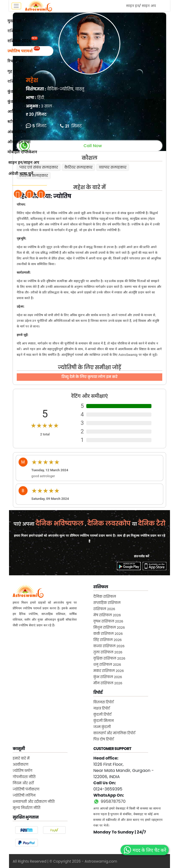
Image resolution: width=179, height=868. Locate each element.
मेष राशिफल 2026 (107, 615)
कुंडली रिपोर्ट (102, 715)
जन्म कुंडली (102, 727)
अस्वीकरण (20, 765)
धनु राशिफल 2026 (107, 665)
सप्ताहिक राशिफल (107, 603)
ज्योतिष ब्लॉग (22, 771)
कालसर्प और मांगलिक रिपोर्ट (114, 733)
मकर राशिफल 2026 (108, 671)
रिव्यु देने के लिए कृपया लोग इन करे (89, 377)
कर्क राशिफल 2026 (108, 634)
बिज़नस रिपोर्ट (104, 702)
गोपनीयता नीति (24, 777)
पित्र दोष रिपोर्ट (104, 739)
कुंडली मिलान (103, 721)
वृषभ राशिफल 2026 (108, 621)
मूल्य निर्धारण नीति (27, 808)
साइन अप (149, 6)
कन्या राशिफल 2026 (109, 646)
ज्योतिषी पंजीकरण (26, 789)
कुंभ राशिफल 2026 (108, 677)
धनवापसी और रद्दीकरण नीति (34, 802)
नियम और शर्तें (23, 783)
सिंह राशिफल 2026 (107, 640)
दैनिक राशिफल (105, 597)
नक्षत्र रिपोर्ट (102, 708)
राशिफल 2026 (104, 609)
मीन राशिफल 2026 (108, 683)
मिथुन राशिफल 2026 (109, 627)
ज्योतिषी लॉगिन (24, 795)
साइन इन (133, 6)
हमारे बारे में (21, 758)
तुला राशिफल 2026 (108, 652)
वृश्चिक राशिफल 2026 (109, 658)
